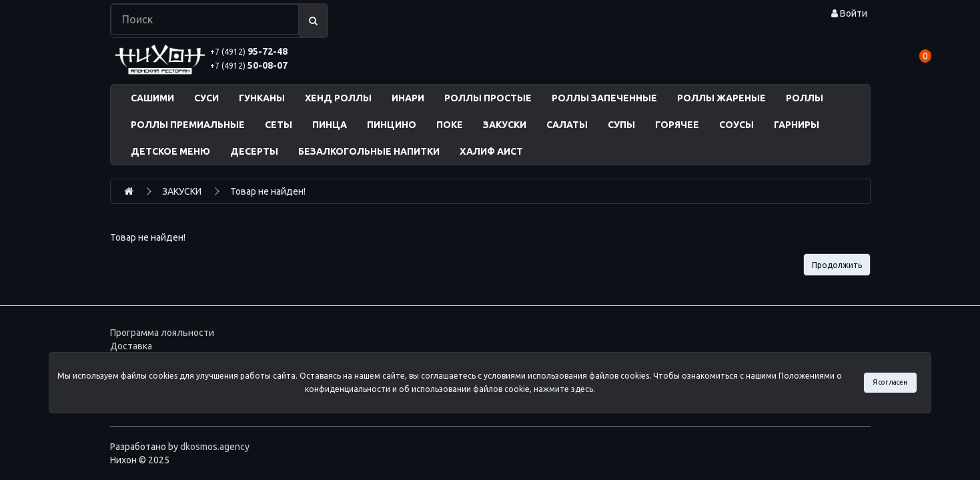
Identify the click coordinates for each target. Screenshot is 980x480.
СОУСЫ (737, 125)
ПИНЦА (330, 125)
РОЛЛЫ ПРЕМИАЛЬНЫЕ (188, 125)
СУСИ (206, 98)
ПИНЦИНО (392, 125)
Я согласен (890, 382)
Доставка (131, 346)
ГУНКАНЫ (262, 98)
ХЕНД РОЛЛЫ (338, 98)
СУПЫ (621, 125)
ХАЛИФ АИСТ (491, 151)
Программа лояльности (162, 333)
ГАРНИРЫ (797, 125)
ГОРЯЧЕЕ (677, 125)
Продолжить (837, 265)
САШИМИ (152, 98)
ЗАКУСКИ (505, 125)
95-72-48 (249, 51)
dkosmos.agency (215, 447)
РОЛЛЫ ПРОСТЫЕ (488, 98)
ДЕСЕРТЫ (254, 151)
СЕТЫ (279, 125)
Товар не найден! (268, 191)
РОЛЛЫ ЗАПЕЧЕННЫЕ (604, 98)
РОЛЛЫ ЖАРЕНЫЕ (721, 98)
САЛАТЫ (567, 125)
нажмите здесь (563, 389)
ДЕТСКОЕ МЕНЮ (170, 151)
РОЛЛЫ (805, 98)
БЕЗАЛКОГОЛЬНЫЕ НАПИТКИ (369, 151)
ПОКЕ (450, 125)
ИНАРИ (408, 98)
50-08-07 (249, 65)
